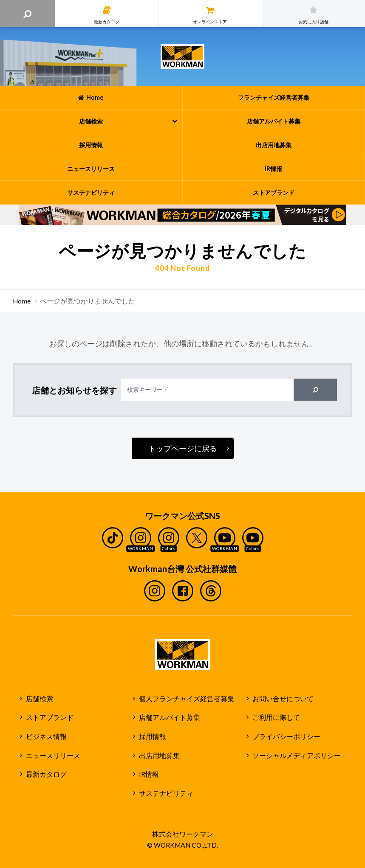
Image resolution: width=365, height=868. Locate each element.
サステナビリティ (166, 793)
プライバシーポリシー (286, 736)
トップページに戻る (183, 448)
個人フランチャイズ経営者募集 (187, 699)
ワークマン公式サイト (182, 56)
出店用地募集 (159, 756)
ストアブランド (50, 717)
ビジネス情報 (46, 736)
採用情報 (153, 736)
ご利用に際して (276, 717)
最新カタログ (46, 774)
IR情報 (149, 774)
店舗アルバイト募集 (170, 717)
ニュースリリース (53, 756)
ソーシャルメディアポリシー (297, 756)
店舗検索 (40, 699)
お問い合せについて (283, 699)
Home (22, 301)
